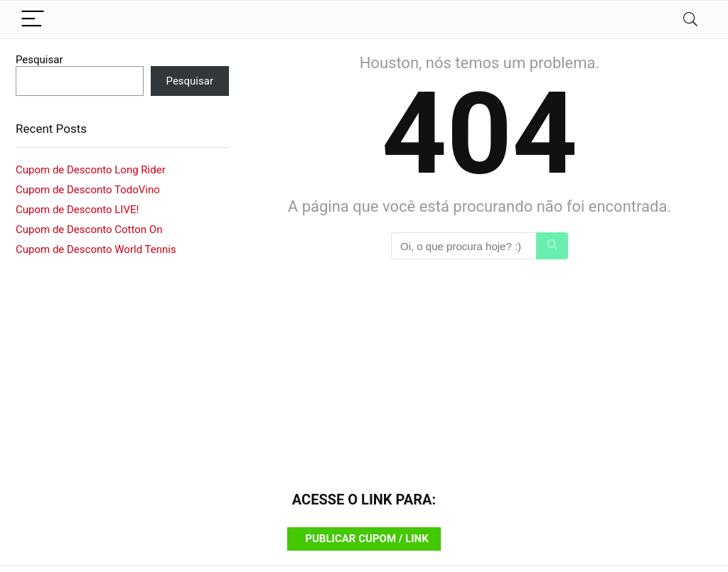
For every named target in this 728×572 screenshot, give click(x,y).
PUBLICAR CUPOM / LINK (366, 539)
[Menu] (33, 20)
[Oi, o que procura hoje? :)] (552, 246)
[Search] (690, 20)
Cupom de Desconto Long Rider (91, 170)
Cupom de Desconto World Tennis (96, 249)
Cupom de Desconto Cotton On (89, 230)
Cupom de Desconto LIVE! (77, 210)
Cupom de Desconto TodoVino (88, 190)
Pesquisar (39, 60)
